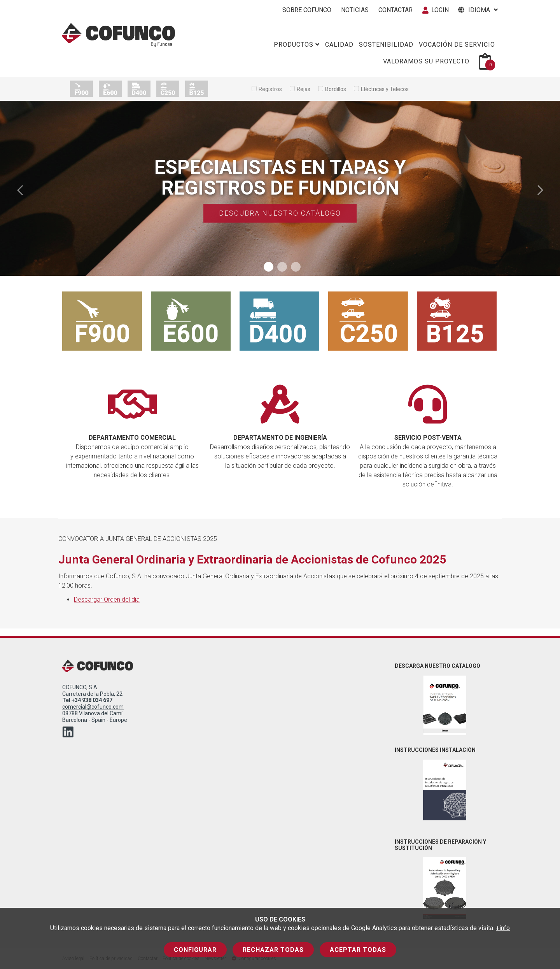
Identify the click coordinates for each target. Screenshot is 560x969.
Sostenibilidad (386, 45)
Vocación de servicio (457, 45)
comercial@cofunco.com (93, 707)
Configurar (195, 950)
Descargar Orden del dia (107, 599)
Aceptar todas (358, 950)
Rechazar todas (273, 950)
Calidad (339, 45)
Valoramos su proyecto (426, 61)
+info (503, 928)
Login (436, 10)
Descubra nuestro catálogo (280, 213)
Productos (297, 45)
